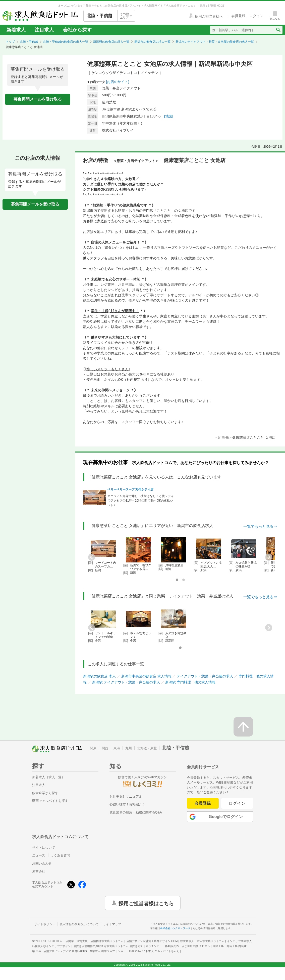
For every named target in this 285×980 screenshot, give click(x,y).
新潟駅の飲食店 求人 (99, 676)
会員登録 (203, 803)
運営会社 (39, 871)
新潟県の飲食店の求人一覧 (111, 42)
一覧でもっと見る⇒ (260, 526)
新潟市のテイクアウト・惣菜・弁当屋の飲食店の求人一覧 (215, 42)
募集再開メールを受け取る (38, 99)
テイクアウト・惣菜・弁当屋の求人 (205, 676)
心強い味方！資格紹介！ (127, 804)
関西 (105, 748)
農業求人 (102, 951)
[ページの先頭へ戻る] (243, 727)
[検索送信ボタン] (278, 30)
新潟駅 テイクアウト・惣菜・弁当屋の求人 (126, 682)
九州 (129, 748)
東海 (117, 748)
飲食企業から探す (45, 793)
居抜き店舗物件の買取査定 (108, 946)
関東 (93, 748)
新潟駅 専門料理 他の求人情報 (190, 682)
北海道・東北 (147, 748)
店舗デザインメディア (65, 951)
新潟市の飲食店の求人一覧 (152, 42)
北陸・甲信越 (29, 42)
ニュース (39, 855)
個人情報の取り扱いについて (79, 924)
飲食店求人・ (202, 941)
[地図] (169, 116)
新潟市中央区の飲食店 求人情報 (146, 676)
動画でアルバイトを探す (50, 801)
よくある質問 (60, 855)
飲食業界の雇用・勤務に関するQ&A (136, 812)
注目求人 (44, 30)
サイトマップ (112, 924)
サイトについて (44, 848)
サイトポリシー (45, 924)
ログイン (237, 803)
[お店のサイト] (118, 82)
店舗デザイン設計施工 (152, 941)
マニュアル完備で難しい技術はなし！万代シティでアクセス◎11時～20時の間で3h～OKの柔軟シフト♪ (141, 501)
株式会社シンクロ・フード (175, 928)
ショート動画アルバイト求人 (149, 951)
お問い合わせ (42, 863)
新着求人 (16, 30)
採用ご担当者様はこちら (146, 903)
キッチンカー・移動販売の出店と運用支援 (178, 946)
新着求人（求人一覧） (48, 777)
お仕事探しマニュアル (126, 797)
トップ (10, 42)
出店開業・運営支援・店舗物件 (93, 941)
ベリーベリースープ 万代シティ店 (130, 489)
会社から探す (77, 30)
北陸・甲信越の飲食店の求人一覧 (66, 42)
